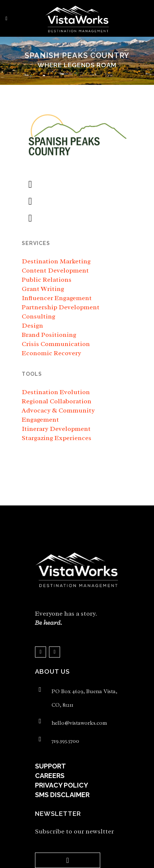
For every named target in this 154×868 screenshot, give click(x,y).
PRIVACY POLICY (62, 785)
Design (32, 325)
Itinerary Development (56, 429)
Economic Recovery (51, 353)
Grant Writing (43, 289)
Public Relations (47, 280)
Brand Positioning (49, 335)
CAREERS (50, 776)
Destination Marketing (56, 261)
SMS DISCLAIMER (62, 795)
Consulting (38, 316)
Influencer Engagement (57, 298)
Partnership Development (61, 307)
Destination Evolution (56, 392)
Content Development (55, 270)
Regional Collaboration (57, 401)
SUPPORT (50, 766)
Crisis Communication (56, 344)
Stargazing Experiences (57, 438)
